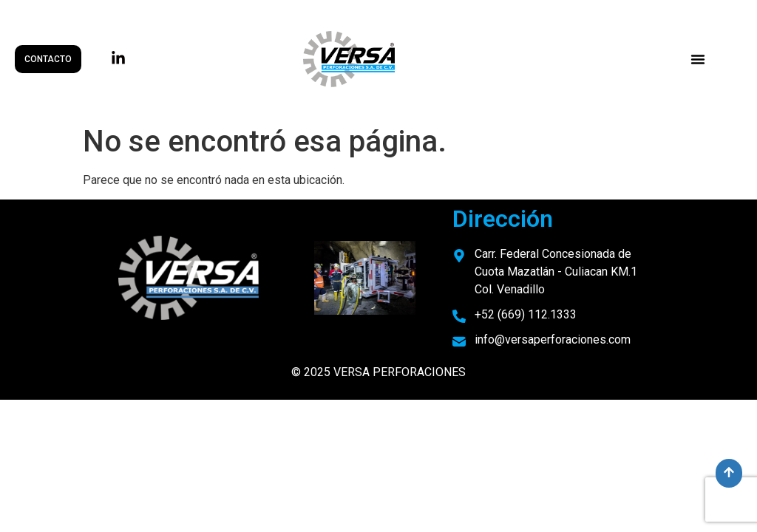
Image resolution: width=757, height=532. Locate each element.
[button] (698, 59)
